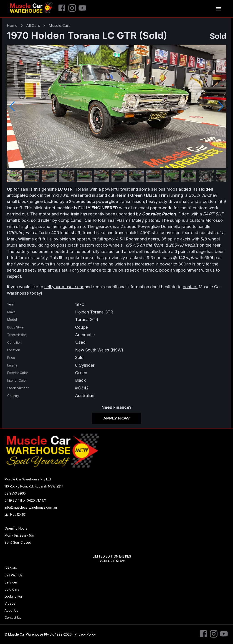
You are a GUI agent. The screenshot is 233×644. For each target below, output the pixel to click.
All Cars (33, 25)
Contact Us (13, 617)
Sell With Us (13, 575)
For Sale (11, 568)
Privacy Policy (85, 634)
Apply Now (116, 418)
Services (11, 582)
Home (12, 25)
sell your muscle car (64, 287)
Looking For (13, 596)
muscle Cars (60, 25)
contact (190, 287)
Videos (10, 603)
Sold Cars (12, 589)
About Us (11, 610)
